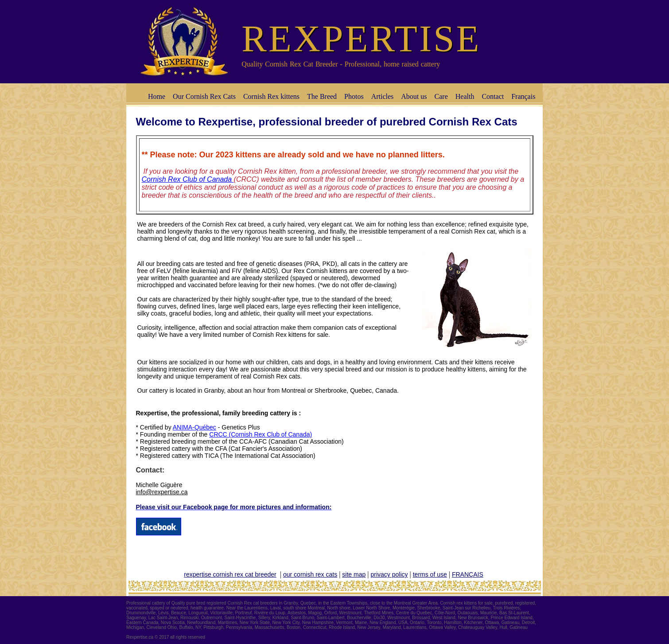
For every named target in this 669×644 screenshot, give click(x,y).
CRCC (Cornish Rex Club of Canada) (261, 434)
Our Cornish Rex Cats (204, 96)
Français (523, 96)
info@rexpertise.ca (162, 492)
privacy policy (389, 574)
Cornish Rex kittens (271, 96)
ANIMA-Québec (194, 427)
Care (441, 96)
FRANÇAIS (468, 574)
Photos (354, 96)
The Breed (322, 96)
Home (157, 96)
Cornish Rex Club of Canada (188, 179)
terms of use (430, 574)
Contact (493, 96)
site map (354, 574)
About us (414, 96)
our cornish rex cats (310, 574)
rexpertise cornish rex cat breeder (230, 574)
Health (465, 96)
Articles (383, 96)
